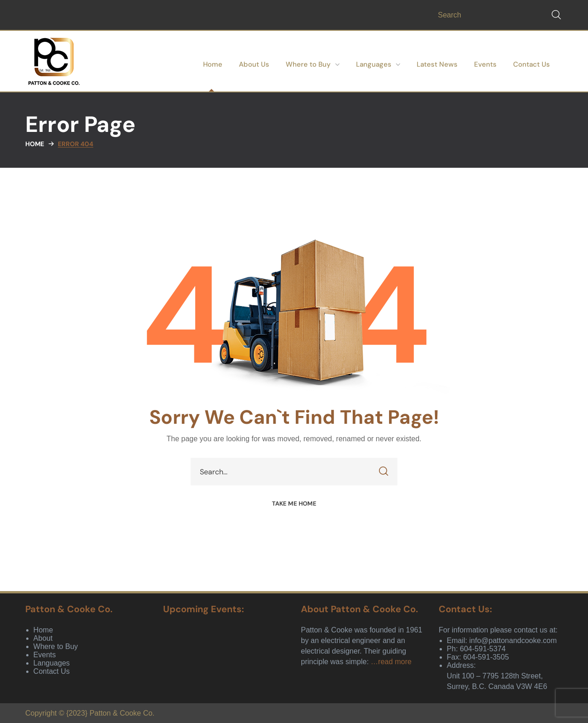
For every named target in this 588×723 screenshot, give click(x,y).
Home (35, 144)
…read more (391, 662)
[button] (556, 15)
